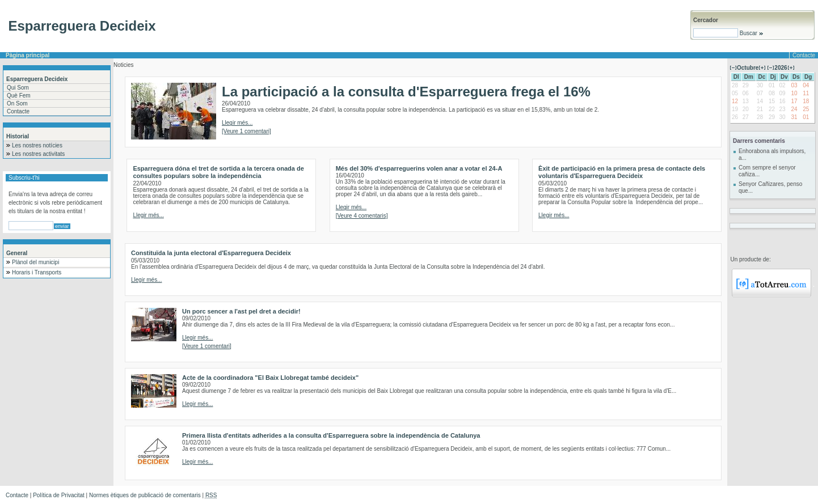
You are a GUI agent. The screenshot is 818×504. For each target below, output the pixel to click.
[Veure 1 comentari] (246, 131)
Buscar (751, 33)
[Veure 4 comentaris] (362, 216)
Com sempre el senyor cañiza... (767, 171)
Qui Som (18, 88)
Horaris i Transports (37, 272)
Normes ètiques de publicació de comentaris (145, 495)
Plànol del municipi (35, 262)
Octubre (748, 68)
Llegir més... (237, 123)
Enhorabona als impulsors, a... (772, 154)
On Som (17, 103)
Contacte (804, 55)
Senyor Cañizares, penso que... (770, 187)
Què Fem (19, 96)
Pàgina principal (28, 55)
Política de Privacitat (59, 495)
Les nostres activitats (38, 154)
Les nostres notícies (37, 145)
